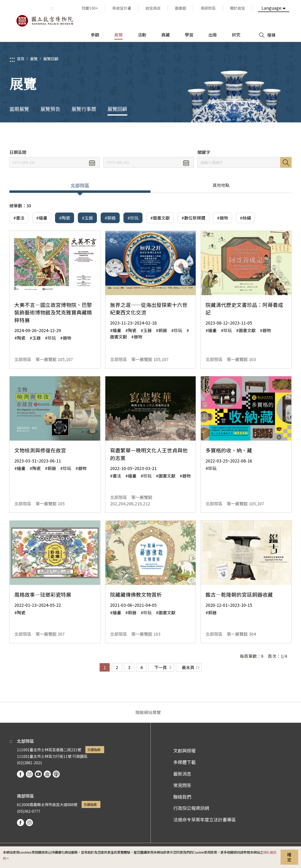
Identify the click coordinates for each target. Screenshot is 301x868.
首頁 (21, 59)
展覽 (34, 59)
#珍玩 (133, 218)
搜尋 (286, 162)
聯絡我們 (182, 797)
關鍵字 (204, 152)
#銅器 (110, 218)
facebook (20, 774)
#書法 (19, 218)
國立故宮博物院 (45, 21)
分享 (245, 136)
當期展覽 (19, 109)
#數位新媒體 (193, 218)
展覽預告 (50, 109)
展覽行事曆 (84, 109)
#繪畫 (42, 218)
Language (271, 8)
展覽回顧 (51, 59)
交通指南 (94, 749)
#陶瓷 (65, 218)
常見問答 (182, 785)
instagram (29, 774)
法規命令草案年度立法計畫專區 (205, 820)
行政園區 (80, 756)
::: (52, 8)
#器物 (223, 218)
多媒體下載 (184, 762)
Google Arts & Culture (47, 774)
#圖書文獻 (160, 218)
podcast (56, 774)
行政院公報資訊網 (191, 808)
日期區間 (18, 152)
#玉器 (87, 218)
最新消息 (182, 774)
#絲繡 (245, 218)
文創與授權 (184, 751)
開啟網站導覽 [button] (148, 712)
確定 (289, 857)
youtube (38, 774)
